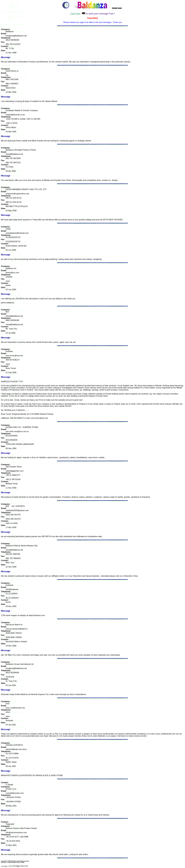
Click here (75, 14)
